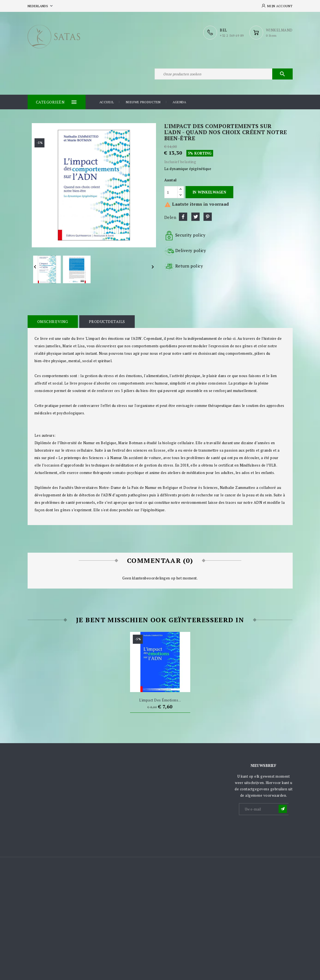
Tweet (195, 217)
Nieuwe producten (143, 102)
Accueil (107, 102)
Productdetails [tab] (107, 321)
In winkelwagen (209, 192)
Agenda (179, 102)
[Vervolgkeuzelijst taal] (41, 6)
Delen (183, 217)
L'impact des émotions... (160, 700)
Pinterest (208, 217)
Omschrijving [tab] (53, 321)
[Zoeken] (224, 74)
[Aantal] (171, 192)
